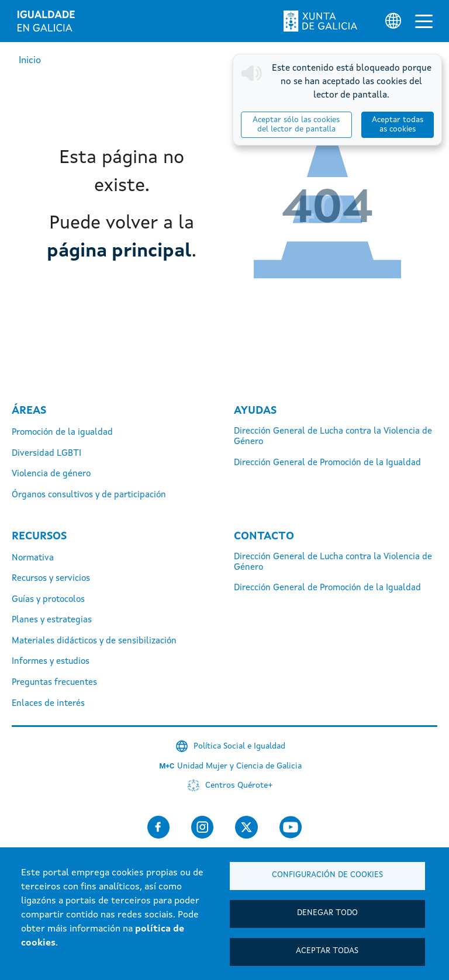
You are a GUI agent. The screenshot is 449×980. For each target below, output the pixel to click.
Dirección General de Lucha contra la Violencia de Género (333, 437)
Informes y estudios (51, 662)
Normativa (33, 558)
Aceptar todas (327, 951)
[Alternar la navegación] (424, 21)
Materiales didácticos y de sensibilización (94, 641)
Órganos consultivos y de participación (89, 495)
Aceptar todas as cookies (398, 125)
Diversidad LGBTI (46, 454)
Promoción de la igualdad (62, 433)
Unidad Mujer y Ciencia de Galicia (239, 766)
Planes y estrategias (52, 620)
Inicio (30, 61)
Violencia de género (51, 474)
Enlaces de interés (48, 704)
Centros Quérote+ (239, 785)
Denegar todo (327, 913)
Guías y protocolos (48, 600)
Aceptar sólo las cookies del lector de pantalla (296, 125)
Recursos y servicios (51, 579)
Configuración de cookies (327, 875)
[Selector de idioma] (393, 21)
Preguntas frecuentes (54, 683)
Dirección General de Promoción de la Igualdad (327, 463)
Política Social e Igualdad (239, 746)
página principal (119, 252)
